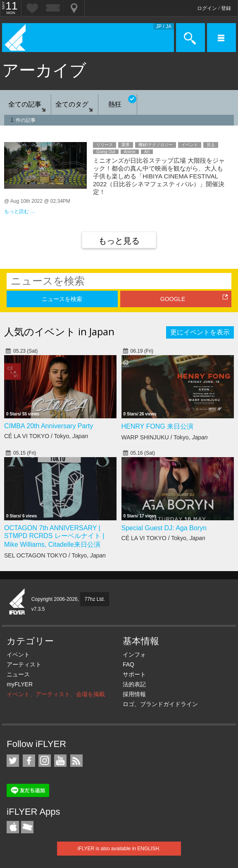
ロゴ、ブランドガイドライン (160, 704)
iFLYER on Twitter (13, 761)
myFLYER (20, 684)
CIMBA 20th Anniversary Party (49, 426)
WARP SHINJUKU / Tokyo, (165, 437)
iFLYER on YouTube (60, 761)
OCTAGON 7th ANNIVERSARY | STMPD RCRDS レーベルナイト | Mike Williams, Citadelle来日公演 (54, 536)
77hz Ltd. (94, 599)
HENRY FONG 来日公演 (158, 426)
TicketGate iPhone (27, 827)
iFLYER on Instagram (45, 761)
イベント (18, 655)
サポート (134, 674)
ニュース (18, 674)
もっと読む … (20, 211)
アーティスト (24, 664)
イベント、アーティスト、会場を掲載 (56, 694)
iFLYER (17, 602)
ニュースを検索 (62, 299)
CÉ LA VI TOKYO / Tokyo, (46, 436)
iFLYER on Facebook (29, 761)
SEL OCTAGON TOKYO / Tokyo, (55, 555)
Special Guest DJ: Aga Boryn (164, 528)
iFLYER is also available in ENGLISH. (119, 849)
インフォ (134, 655)
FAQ (129, 664)
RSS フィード (76, 761)
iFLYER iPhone (13, 827)
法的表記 (134, 684)
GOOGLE (173, 299)
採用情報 (134, 694)
